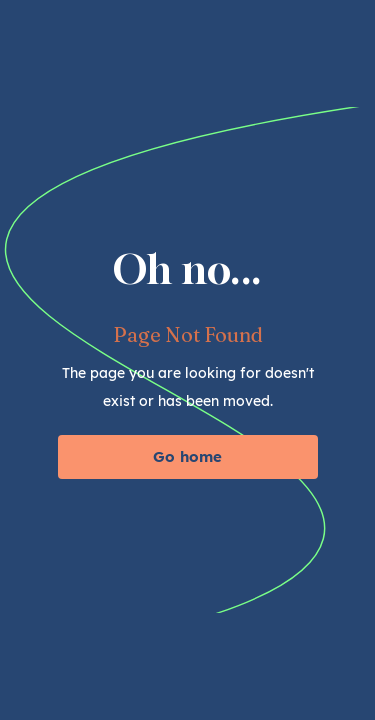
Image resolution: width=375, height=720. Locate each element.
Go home (187, 456)
